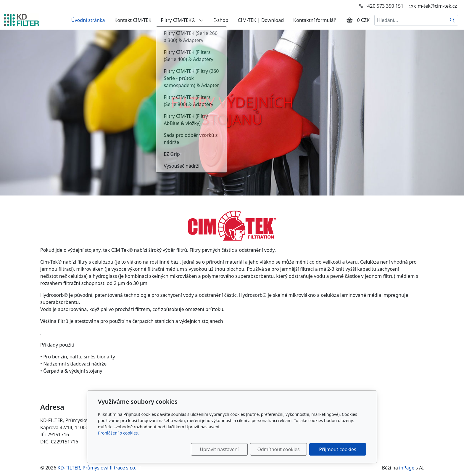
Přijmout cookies (337, 449)
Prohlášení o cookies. (118, 433)
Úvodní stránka (88, 20)
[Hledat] (453, 20)
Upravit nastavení (219, 449)
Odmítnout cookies (279, 449)
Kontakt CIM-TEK (133, 20)
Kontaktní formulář (314, 20)
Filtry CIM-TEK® (182, 20)
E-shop (221, 20)
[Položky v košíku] (349, 20)
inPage (407, 468)
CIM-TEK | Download (261, 20)
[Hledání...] (411, 20)
